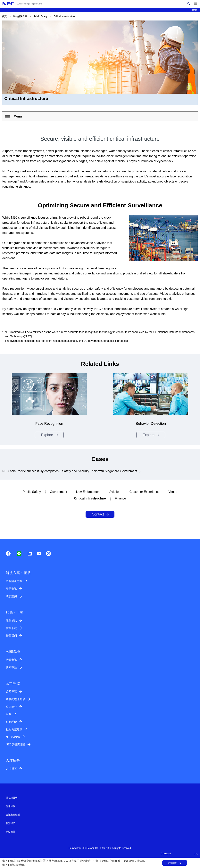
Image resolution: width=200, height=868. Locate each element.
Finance (120, 498)
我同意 (172, 863)
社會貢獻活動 (14, 729)
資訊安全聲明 (13, 815)
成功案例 (11, 596)
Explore (47, 435)
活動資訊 (11, 660)
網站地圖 (11, 832)
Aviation (115, 492)
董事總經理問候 (15, 699)
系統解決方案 (20, 16)
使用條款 (11, 806)
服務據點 (11, 621)
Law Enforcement (88, 492)
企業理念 (11, 722)
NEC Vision (13, 737)
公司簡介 (11, 707)
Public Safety (40, 16)
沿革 (9, 714)
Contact (98, 514)
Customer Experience (145, 492)
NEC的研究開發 (16, 744)
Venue (173, 492)
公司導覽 (11, 692)
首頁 (4, 16)
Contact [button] (166, 853)
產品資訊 (11, 589)
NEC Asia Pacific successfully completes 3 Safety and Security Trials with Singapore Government (70, 471)
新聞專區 (11, 667)
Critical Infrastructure (90, 498)
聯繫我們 (11, 636)
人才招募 (11, 769)
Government (58, 492)
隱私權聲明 (17, 865)
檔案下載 (11, 628)
